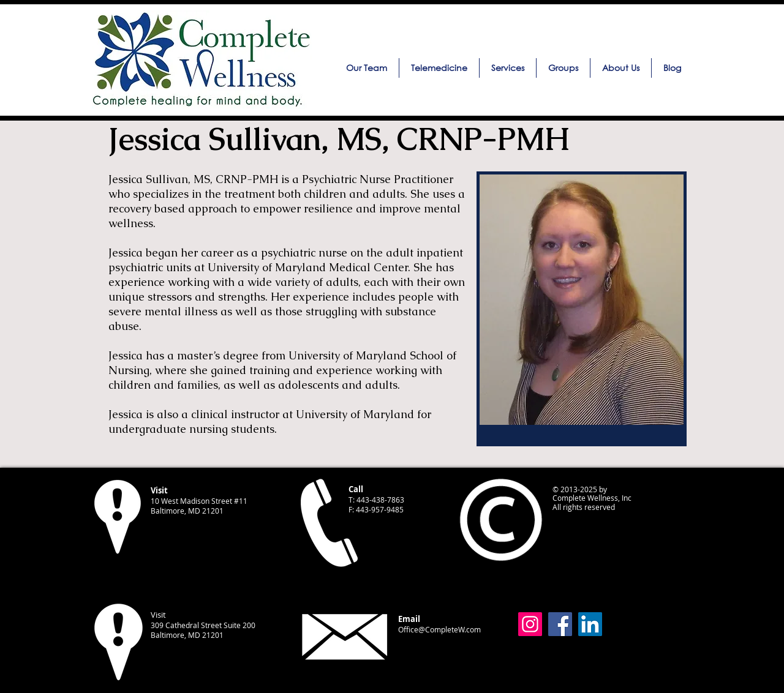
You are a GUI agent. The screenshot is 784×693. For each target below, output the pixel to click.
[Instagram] (530, 624)
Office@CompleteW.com (439, 629)
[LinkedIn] (590, 624)
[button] (508, 68)
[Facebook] (560, 624)
